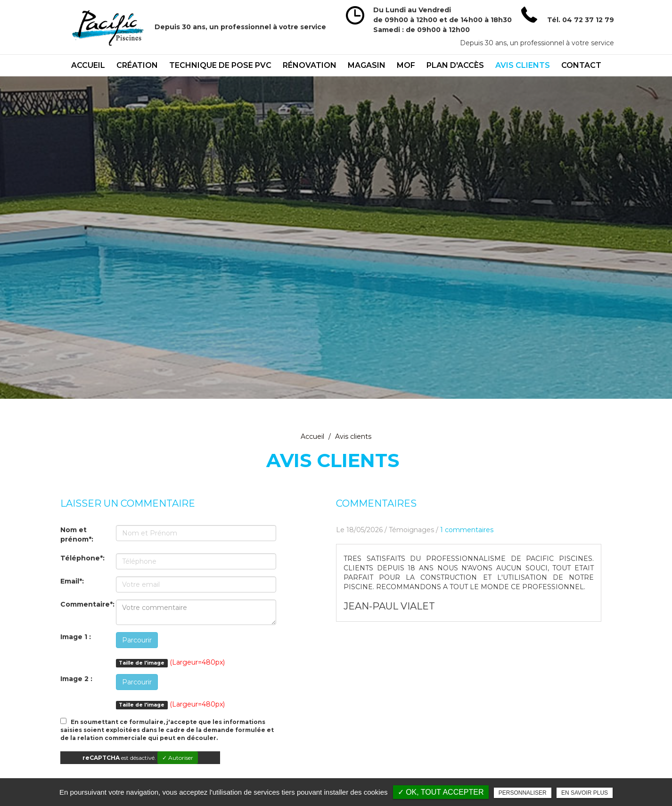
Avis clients (523, 65)
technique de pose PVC (220, 65)
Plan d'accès (455, 65)
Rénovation (310, 65)
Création (137, 65)
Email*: (72, 581)
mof (406, 65)
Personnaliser (523, 793)
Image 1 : (76, 637)
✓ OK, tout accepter (441, 792)
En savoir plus (585, 793)
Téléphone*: (82, 558)
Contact (581, 65)
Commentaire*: (87, 604)
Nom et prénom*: (77, 535)
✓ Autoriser (178, 758)
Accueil (88, 65)
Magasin (367, 65)
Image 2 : (76, 679)
